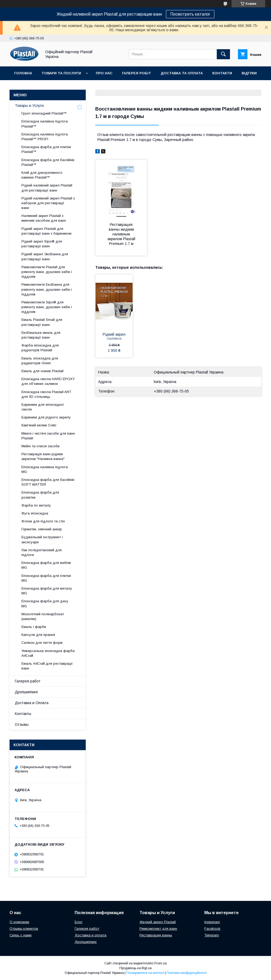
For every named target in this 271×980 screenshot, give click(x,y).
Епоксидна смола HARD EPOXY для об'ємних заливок (48, 381)
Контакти (222, 73)
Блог (79, 922)
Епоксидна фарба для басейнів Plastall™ (48, 162)
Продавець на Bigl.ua (135, 968)
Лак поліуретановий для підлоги (42, 552)
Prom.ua (161, 963)
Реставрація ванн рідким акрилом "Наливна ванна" (43, 456)
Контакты (23, 714)
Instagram (212, 922)
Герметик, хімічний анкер (42, 529)
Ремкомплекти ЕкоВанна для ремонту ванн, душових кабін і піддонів (47, 289)
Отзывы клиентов (24, 929)
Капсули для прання (38, 635)
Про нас (104, 73)
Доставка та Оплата (182, 73)
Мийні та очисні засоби (40, 446)
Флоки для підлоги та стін (43, 521)
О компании (19, 922)
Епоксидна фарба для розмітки (40, 495)
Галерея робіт (137, 73)
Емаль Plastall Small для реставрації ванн (42, 322)
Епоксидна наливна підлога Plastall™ (45, 124)
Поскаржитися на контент (145, 973)
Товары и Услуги (29, 106)
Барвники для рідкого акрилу (46, 417)
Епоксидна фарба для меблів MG (46, 565)
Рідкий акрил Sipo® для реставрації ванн (42, 244)
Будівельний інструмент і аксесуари (42, 539)
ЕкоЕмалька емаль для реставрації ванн (41, 335)
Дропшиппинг (26, 692)
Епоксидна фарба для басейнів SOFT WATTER (48, 482)
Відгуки (249, 73)
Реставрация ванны (156, 935)
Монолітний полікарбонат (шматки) (43, 616)
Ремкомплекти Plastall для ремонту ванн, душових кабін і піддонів (47, 272)
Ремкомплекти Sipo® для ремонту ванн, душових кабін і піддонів (47, 307)
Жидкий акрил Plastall (158, 922)
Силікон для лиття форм (42, 643)
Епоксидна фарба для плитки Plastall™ (46, 149)
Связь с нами (21, 935)
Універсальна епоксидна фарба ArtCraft (48, 653)
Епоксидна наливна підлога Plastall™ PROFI (45, 137)
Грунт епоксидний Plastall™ (44, 113)
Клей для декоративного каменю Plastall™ (42, 175)
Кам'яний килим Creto (39, 425)
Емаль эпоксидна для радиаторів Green (40, 361)
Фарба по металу (36, 505)
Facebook (212, 929)
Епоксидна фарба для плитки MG (46, 578)
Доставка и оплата (91, 935)
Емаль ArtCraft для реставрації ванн (47, 666)
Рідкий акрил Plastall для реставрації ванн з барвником (46, 231)
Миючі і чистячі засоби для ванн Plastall (48, 436)
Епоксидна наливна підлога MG (45, 469)
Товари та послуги (61, 73)
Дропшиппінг (28, 87)
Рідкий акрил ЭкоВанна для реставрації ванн (45, 256)
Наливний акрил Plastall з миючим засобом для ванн (44, 218)
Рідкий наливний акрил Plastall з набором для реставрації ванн (48, 203)
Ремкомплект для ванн (158, 929)
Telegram (212, 935)
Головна (23, 73)
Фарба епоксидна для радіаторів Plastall (40, 348)
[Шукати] (223, 54)
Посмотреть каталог (190, 14)
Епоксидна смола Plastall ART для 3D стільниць (46, 394)
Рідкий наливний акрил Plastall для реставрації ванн (47, 188)
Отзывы (22, 724)
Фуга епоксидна (35, 513)
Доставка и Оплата (32, 703)
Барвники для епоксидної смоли (43, 407)
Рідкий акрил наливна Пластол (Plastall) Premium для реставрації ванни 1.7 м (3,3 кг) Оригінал (114, 337)
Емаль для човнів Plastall (42, 371)
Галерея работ (28, 681)
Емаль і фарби (34, 627)
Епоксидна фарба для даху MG (45, 603)
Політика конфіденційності (187, 973)
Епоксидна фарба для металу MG (47, 591)
